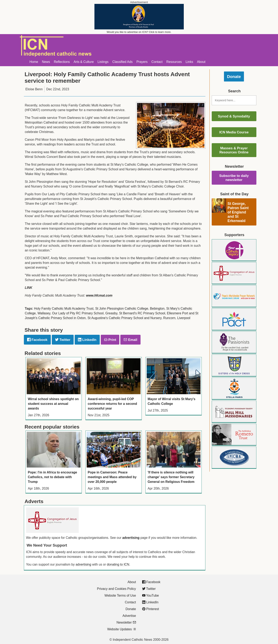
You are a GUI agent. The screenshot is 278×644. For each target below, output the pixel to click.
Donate (234, 77)
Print (110, 340)
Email (130, 340)
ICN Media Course (234, 132)
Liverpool (184, 318)
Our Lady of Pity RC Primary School (78, 313)
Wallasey (44, 313)
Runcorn (169, 318)
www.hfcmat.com (99, 295)
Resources (174, 62)
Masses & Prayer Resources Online (234, 150)
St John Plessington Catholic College (122, 309)
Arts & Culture (84, 62)
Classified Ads (122, 62)
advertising (131, 538)
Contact (157, 62)
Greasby (111, 313)
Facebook (37, 340)
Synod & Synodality (234, 116)
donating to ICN (118, 564)
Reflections (62, 62)
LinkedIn (87, 340)
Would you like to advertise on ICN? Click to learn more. (139, 32)
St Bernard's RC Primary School (142, 313)
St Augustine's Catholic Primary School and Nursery (125, 318)
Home (34, 62)
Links (189, 62)
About (201, 62)
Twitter (63, 340)
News (46, 62)
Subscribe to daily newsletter (234, 178)
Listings (103, 62)
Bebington (157, 309)
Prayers (142, 62)
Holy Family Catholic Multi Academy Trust (64, 309)
